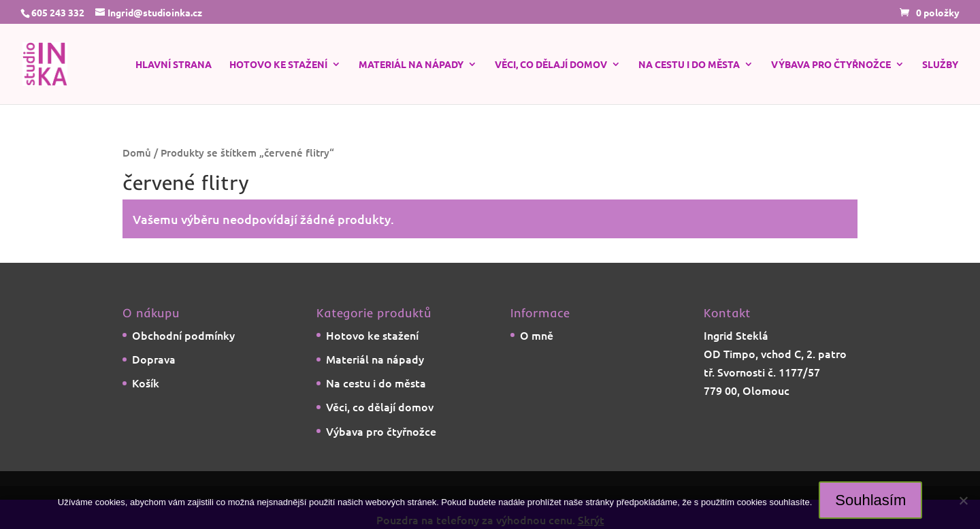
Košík (146, 383)
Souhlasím (870, 500)
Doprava (154, 359)
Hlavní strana (174, 65)
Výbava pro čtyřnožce (831, 65)
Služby (940, 65)
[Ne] (963, 500)
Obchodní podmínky (183, 335)
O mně (537, 335)
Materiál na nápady (411, 65)
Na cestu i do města (689, 65)
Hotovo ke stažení (278, 65)
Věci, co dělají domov (551, 65)
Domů (137, 153)
